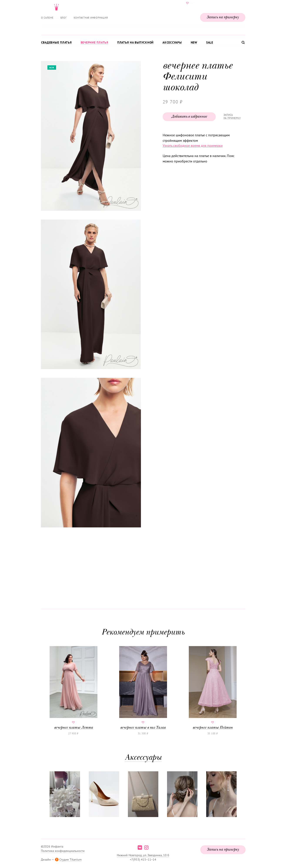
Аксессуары (172, 42)
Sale (210, 42)
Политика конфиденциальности (63, 851)
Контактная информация (91, 18)
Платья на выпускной (135, 42)
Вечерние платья (94, 42)
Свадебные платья (56, 42)
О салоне (47, 18)
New (194, 42)
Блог (64, 18)
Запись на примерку (223, 17)
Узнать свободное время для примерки (193, 145)
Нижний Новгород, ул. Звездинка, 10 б (143, 855)
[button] (90, 136)
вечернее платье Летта (74, 688)
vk (140, 848)
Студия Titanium (70, 860)
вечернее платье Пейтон (213, 688)
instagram (146, 848)
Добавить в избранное (189, 117)
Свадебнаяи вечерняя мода (143, 17)
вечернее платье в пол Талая (143, 688)
